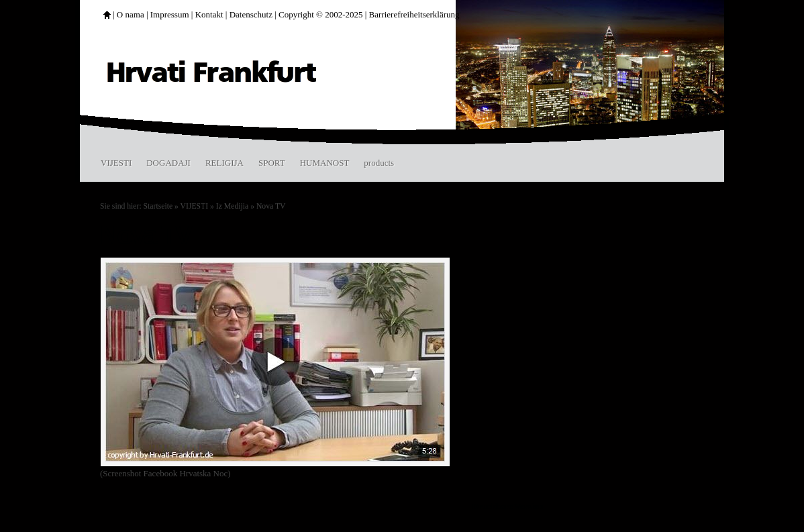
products (379, 163)
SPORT (272, 163)
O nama (131, 14)
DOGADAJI (168, 163)
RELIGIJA (224, 163)
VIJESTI (116, 163)
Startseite (158, 206)
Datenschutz (251, 14)
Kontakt (209, 14)
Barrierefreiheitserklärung (414, 14)
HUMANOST (325, 163)
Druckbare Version (507, 506)
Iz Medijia (232, 206)
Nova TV (271, 206)
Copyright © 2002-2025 (320, 14)
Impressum (170, 14)
